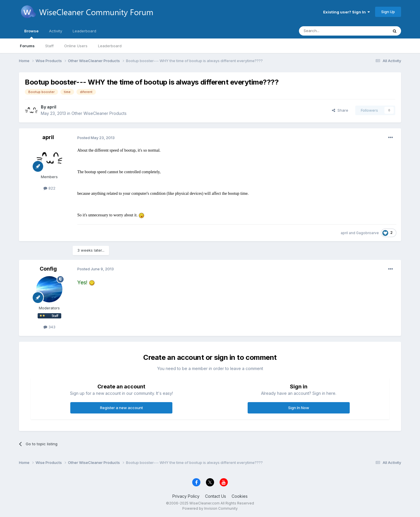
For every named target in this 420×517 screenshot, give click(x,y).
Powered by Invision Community (210, 508)
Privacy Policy (186, 496)
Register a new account (121, 408)
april (52, 107)
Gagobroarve (367, 233)
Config (48, 269)
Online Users (76, 46)
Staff (49, 46)
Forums (27, 46)
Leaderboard (110, 46)
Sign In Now (299, 408)
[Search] (329, 31)
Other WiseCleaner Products (99, 113)
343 (49, 327)
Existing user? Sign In (346, 12)
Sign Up (388, 12)
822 (49, 188)
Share (340, 110)
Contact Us (216, 496)
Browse (31, 34)
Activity (56, 31)
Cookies (240, 496)
